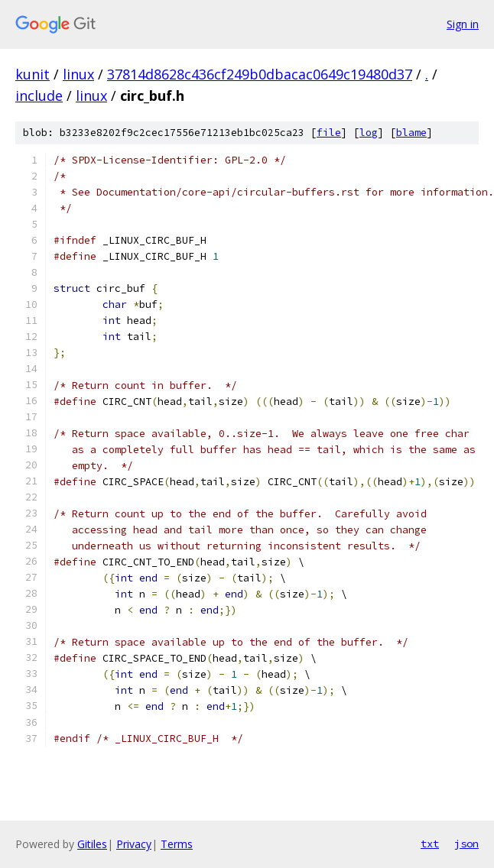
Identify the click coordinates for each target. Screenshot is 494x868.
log (369, 133)
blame (411, 133)
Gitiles (92, 844)
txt (430, 844)
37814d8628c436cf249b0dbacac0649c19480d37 (260, 74)
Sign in (463, 24)
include (39, 96)
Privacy (134, 844)
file (329, 133)
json (466, 844)
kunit (32, 74)
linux (78, 74)
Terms (177, 844)
